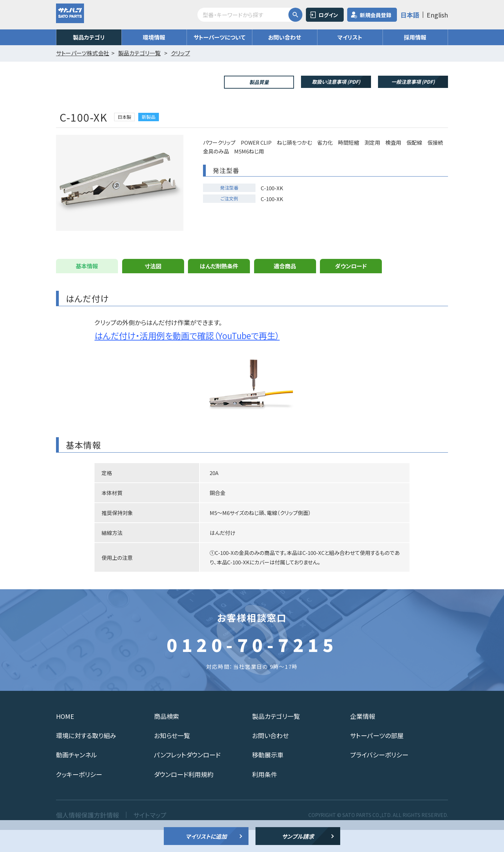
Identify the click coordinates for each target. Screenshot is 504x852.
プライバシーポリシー (379, 777)
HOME (65, 738)
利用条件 (265, 796)
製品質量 (259, 82)
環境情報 (154, 37)
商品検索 (167, 738)
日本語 (410, 15)
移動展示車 (268, 777)
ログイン (328, 15)
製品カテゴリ (89, 37)
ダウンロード (351, 288)
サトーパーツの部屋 (377, 757)
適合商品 (285, 288)
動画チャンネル (76, 777)
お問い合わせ (285, 37)
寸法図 (153, 288)
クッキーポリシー (79, 796)
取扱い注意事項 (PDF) (336, 82)
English (437, 15)
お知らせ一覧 (172, 757)
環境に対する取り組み (86, 757)
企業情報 (363, 738)
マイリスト (350, 37)
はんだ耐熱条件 (219, 288)
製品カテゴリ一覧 (276, 738)
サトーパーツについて (219, 37)
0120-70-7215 (252, 666)
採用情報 (415, 37)
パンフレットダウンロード (187, 777)
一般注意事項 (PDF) (413, 82)
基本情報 (87, 288)
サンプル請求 (298, 836)
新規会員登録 (376, 15)
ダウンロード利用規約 (184, 796)
